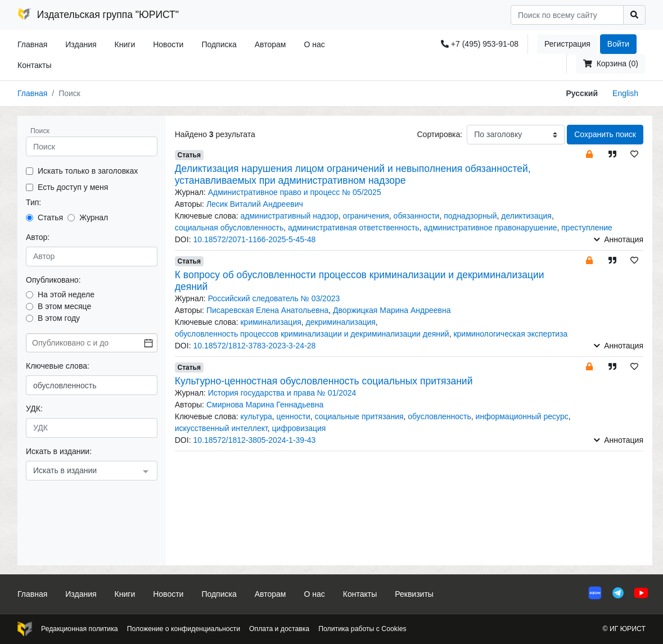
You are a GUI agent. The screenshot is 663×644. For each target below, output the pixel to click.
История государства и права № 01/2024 (282, 393)
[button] (589, 154)
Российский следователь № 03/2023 (274, 298)
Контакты (34, 65)
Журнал (94, 217)
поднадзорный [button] (470, 216)
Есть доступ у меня (73, 187)
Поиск (40, 131)
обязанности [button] (417, 216)
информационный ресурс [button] (522, 416)
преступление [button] (587, 228)
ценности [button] (294, 416)
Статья (50, 217)
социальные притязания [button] (359, 416)
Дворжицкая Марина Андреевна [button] (392, 310)
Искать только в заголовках (88, 171)
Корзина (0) (611, 64)
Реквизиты (414, 594)
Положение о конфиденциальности (184, 629)
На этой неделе (66, 294)
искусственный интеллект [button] (221, 428)
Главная (32, 44)
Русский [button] (582, 93)
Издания (81, 44)
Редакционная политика (80, 629)
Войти (618, 44)
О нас (314, 44)
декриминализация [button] (341, 322)
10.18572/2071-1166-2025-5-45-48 (254, 239)
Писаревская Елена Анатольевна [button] (267, 310)
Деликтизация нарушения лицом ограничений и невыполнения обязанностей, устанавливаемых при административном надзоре (353, 174)
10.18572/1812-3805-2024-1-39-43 (254, 440)
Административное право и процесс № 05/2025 (295, 192)
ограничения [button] (366, 216)
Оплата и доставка (279, 629)
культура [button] (256, 416)
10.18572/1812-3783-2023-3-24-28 (254, 346)
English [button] (625, 93)
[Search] (567, 15)
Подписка (219, 44)
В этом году (59, 318)
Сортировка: (439, 134)
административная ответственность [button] (353, 228)
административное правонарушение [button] (490, 228)
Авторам (270, 44)
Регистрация (567, 44)
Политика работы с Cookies (362, 629)
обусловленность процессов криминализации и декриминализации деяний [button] (312, 334)
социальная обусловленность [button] (229, 228)
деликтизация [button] (526, 216)
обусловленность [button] (439, 416)
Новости (168, 44)
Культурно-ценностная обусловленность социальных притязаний (324, 381)
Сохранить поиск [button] (605, 134)
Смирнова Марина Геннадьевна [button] (265, 405)
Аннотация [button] (619, 239)
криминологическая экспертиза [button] (510, 334)
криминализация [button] (270, 322)
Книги (125, 44)
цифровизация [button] (299, 428)
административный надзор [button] (289, 216)
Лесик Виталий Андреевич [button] (255, 204)
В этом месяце (64, 306)
